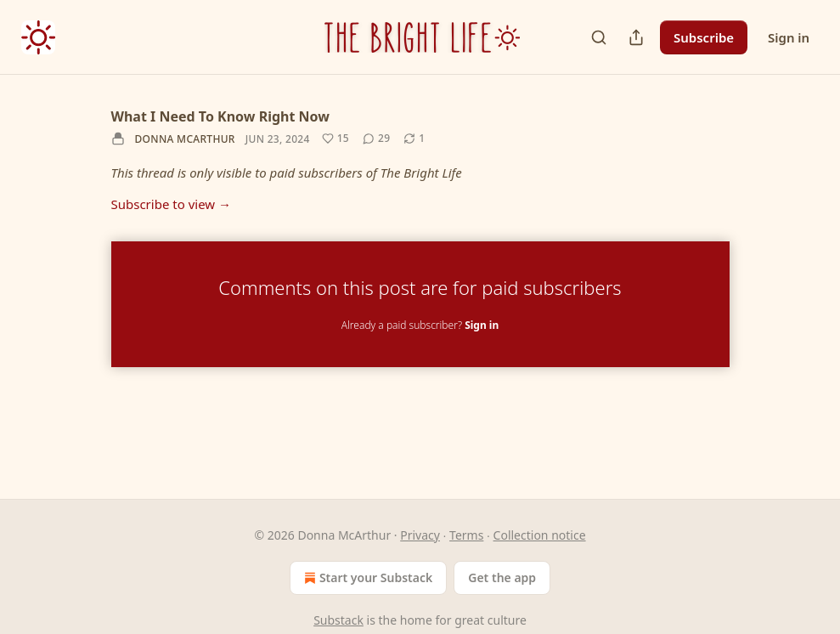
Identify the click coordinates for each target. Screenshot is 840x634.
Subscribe (704, 37)
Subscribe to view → (172, 204)
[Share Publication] (636, 37)
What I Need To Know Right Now (220, 116)
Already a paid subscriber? (420, 325)
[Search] (599, 37)
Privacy (420, 535)
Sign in (789, 37)
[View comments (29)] (376, 139)
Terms (466, 535)
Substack (338, 620)
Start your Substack (366, 578)
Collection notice (540, 535)
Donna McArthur (185, 139)
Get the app (502, 577)
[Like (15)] (335, 139)
